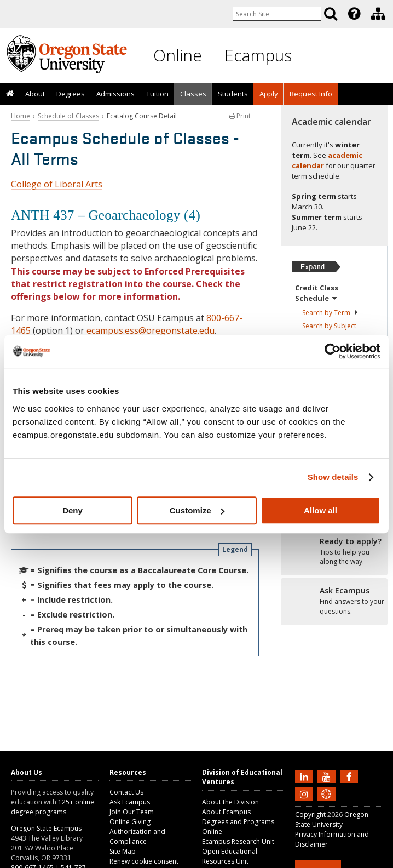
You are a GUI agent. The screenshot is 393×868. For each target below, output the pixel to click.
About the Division (230, 802)
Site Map (123, 851)
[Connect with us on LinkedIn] (305, 776)
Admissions (115, 94)
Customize (197, 510)
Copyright (310, 815)
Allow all (320, 510)
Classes (193, 94)
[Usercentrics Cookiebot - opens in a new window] (333, 351)
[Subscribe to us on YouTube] (328, 776)
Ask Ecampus (130, 802)
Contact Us (126, 792)
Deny (73, 510)
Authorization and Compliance (137, 836)
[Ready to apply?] (334, 552)
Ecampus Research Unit (238, 841)
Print (240, 116)
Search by (330, 313)
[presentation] (353, 14)
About (35, 94)
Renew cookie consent (144, 861)
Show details (333, 477)
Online (178, 55)
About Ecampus (226, 812)
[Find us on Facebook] (350, 776)
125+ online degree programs (53, 807)
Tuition (157, 94)
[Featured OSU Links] (354, 14)
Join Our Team (132, 812)
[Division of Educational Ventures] (378, 14)
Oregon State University (332, 820)
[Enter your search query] (277, 14)
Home (21, 116)
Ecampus (258, 55)
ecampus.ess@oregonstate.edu (151, 330)
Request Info (311, 94)
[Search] (331, 14)
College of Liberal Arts (57, 184)
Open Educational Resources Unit (230, 856)
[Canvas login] (326, 803)
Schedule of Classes (68, 116)
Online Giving (130, 822)
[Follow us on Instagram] (305, 793)
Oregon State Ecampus (46, 828)
